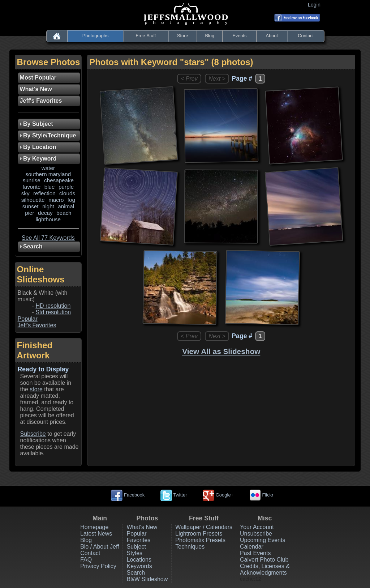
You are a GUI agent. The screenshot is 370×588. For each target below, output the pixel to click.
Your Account (257, 527)
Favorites (138, 540)
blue (50, 187)
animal (66, 206)
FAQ (86, 560)
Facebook (128, 495)
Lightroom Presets (199, 534)
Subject (136, 547)
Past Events (255, 553)
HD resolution (53, 306)
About (272, 36)
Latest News (96, 534)
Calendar (252, 547)
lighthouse (48, 219)
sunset (31, 206)
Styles (134, 553)
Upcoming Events (263, 540)
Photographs (96, 36)
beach (64, 213)
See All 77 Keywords (48, 238)
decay (45, 213)
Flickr (261, 495)
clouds (67, 193)
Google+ (218, 495)
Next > (217, 79)
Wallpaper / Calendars (204, 527)
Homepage (94, 527)
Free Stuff (146, 36)
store (36, 389)
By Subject (36, 124)
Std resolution (53, 312)
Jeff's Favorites (37, 325)
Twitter (174, 495)
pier (29, 213)
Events (239, 36)
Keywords (139, 566)
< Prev (189, 79)
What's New (142, 527)
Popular (28, 319)
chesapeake (59, 180)
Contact (306, 36)
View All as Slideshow (221, 351)
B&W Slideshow (147, 579)
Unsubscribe (256, 534)
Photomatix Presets (200, 540)
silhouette (33, 200)
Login (316, 5)
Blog (210, 36)
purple (66, 187)
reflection (44, 193)
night (48, 206)
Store (183, 36)
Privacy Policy (98, 566)
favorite (32, 187)
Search (136, 573)
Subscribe (33, 434)
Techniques (190, 547)
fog (71, 200)
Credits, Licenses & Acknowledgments (265, 569)
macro (56, 200)
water (48, 168)
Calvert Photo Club (264, 560)
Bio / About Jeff (100, 547)
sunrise (32, 180)
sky (25, 193)
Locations (139, 560)
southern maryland (48, 174)
